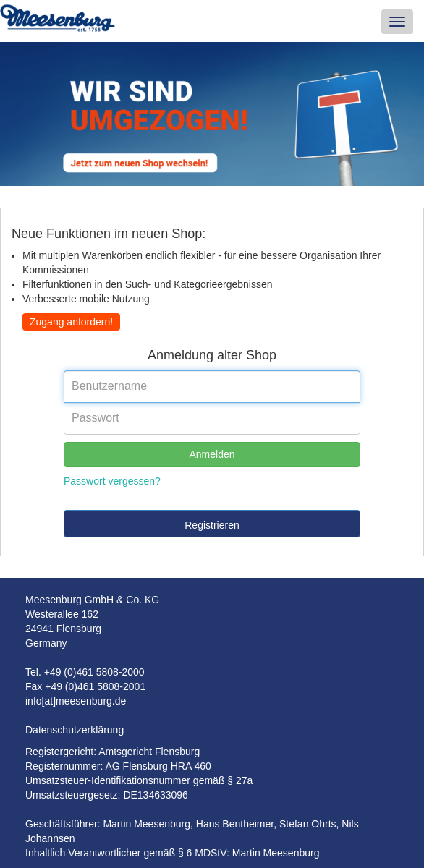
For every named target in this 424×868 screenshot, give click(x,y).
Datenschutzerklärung (75, 730)
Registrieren (212, 525)
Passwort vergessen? (112, 481)
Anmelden (212, 454)
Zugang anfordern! (71, 322)
